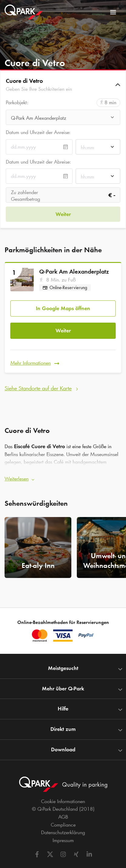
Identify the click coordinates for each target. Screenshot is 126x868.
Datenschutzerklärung (63, 832)
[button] (63, 85)
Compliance (63, 825)
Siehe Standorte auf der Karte (38, 388)
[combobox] (63, 119)
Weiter (63, 331)
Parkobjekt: (17, 103)
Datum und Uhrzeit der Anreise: (38, 132)
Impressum (63, 840)
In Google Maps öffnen (63, 308)
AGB (63, 817)
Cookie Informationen (63, 801)
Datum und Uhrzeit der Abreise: (38, 162)
